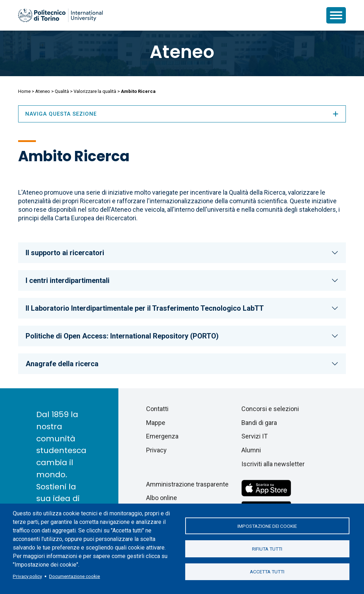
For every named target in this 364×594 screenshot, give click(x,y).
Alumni (251, 450)
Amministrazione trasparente (187, 484)
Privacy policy (27, 576)
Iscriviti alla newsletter (273, 464)
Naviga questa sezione (182, 114)
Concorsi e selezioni (270, 409)
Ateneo (182, 52)
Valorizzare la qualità (95, 91)
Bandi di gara (259, 423)
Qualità (62, 91)
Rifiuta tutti (267, 549)
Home (24, 91)
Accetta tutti (267, 572)
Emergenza (162, 436)
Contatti (157, 409)
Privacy (156, 450)
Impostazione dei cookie (267, 526)
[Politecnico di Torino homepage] (60, 15)
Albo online (162, 498)
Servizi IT (255, 436)
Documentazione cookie (74, 576)
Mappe (156, 423)
